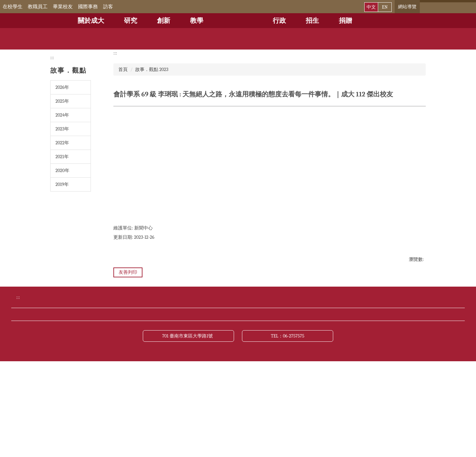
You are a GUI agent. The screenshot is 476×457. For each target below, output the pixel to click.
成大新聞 (322, 362)
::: (5, 7)
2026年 (62, 87)
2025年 (62, 101)
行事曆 (185, 362)
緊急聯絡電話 (193, 374)
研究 (131, 21)
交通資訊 (121, 374)
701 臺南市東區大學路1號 (189, 431)
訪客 (117, 7)
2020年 (62, 171)
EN (385, 7)
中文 (371, 7)
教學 (197, 21)
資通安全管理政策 (333, 386)
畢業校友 (72, 7)
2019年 (62, 184)
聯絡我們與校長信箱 (268, 374)
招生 (312, 21)
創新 (164, 21)
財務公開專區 (127, 386)
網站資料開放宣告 (266, 386)
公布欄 (253, 362)
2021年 (62, 157)
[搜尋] (445, 7)
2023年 (62, 129)
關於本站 (121, 399)
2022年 (62, 143)
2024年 (62, 115)
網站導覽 (407, 7)
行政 (279, 21)
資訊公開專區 (193, 386)
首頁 (123, 70)
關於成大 (91, 21)
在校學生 (22, 7)
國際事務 (97, 7)
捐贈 (345, 21)
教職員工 (47, 7)
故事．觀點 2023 (152, 70)
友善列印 (128, 272)
